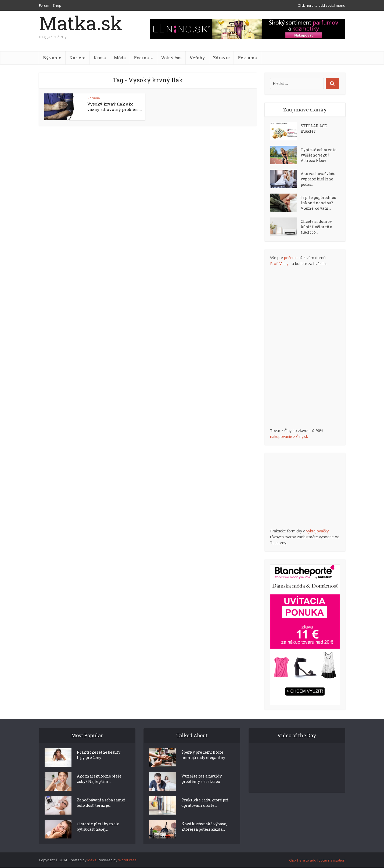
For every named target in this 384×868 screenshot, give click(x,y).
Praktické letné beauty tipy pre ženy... (99, 765)
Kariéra (77, 58)
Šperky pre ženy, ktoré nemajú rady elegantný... (204, 765)
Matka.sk (81, 23)
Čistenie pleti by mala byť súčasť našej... (98, 836)
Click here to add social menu (322, 5)
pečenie (291, 258)
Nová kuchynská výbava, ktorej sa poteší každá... (204, 836)
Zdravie (221, 58)
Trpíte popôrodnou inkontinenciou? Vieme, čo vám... (318, 203)
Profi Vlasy (279, 264)
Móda (120, 58)
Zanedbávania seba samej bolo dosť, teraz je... (101, 812)
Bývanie (52, 58)
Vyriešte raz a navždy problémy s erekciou (202, 788)
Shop (57, 5)
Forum (44, 5)
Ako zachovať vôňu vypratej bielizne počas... (318, 179)
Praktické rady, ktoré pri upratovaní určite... (205, 812)
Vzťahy (197, 58)
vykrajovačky (317, 531)
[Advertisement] (310, 347)
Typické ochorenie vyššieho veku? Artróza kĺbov (319, 155)
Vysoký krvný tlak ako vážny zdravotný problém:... (115, 107)
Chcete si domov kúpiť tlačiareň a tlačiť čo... (316, 227)
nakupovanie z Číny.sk (289, 436)
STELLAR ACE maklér (314, 128)
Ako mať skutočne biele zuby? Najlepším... (99, 788)
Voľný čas (171, 58)
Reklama (247, 58)
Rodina (141, 58)
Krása (100, 58)
